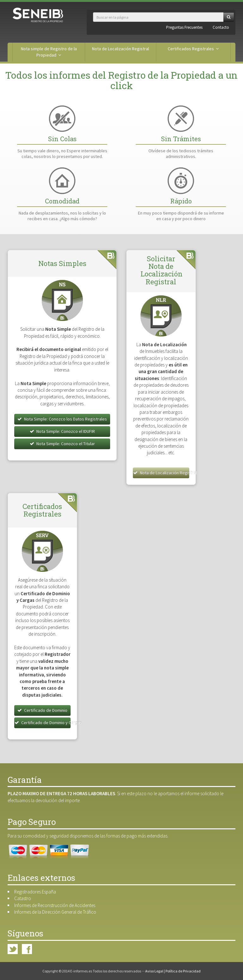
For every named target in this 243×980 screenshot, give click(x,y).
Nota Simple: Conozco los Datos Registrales (62, 419)
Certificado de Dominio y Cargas (43, 723)
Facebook (27, 949)
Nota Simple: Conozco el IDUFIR (62, 431)
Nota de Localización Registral (121, 49)
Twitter (13, 949)
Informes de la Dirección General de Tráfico (55, 912)
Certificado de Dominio (42, 710)
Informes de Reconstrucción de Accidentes (55, 905)
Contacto (221, 27)
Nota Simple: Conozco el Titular (62, 444)
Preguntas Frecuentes (184, 27)
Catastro (23, 898)
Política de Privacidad (183, 971)
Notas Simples (62, 263)
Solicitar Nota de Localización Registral (162, 270)
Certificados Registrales (193, 49)
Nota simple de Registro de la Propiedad (49, 52)
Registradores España (35, 892)
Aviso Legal (154, 971)
